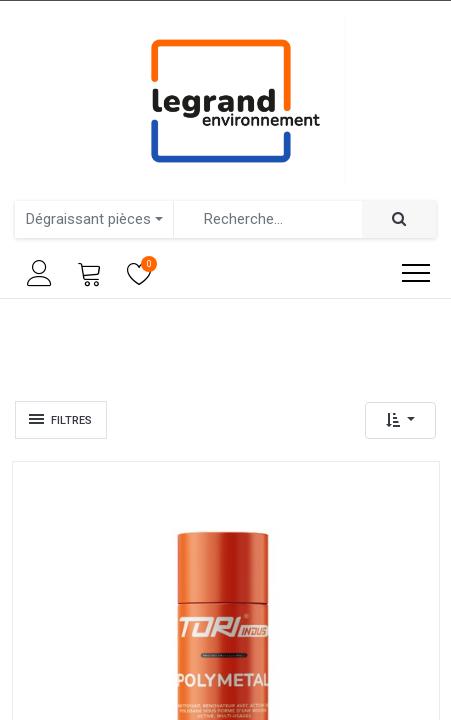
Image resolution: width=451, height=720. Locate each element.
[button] (400, 420)
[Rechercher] (399, 219)
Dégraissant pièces (88, 219)
